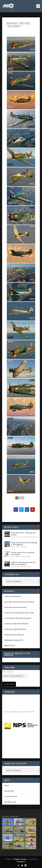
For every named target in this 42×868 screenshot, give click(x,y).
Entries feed (9, 791)
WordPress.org (10, 802)
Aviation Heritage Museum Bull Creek (19, 613)
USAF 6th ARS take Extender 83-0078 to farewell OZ (23, 563)
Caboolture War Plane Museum (17, 624)
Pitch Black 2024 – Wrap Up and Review (23, 534)
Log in (7, 785)
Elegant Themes (20, 859)
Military (35, 537)
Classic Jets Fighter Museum (15, 629)
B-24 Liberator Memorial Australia (18, 618)
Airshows (24, 547)
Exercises (24, 537)
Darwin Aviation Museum (14, 635)
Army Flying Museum (13, 596)
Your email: (8, 672)
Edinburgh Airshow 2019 (14, 640)
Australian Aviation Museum (16, 607)
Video (28, 557)
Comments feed (11, 796)
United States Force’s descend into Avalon (23, 553)
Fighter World (10, 646)
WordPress (21, 862)
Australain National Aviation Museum (19, 602)
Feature (30, 537)
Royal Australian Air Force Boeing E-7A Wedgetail (24, 544)
